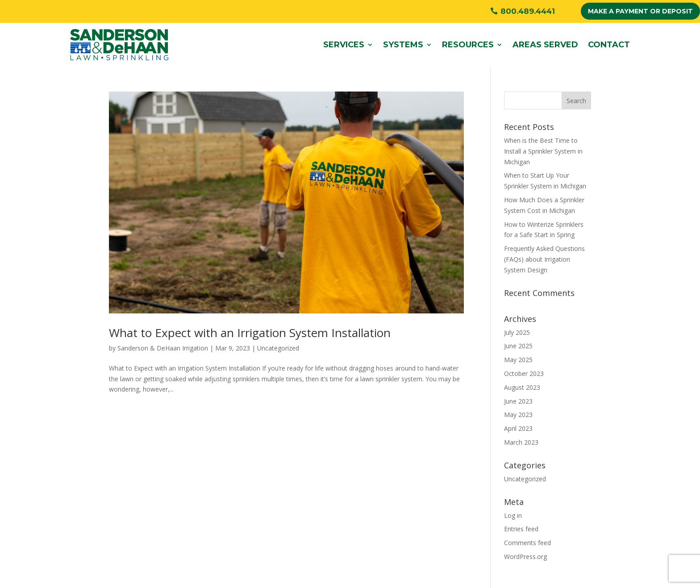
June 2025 (518, 346)
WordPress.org (525, 557)
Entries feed (521, 529)
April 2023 (518, 428)
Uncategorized (278, 348)
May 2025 (518, 360)
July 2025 (517, 332)
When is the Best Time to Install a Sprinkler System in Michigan (543, 151)
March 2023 (521, 442)
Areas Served (545, 45)
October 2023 (524, 373)
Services (344, 45)
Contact (609, 45)
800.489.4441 (528, 11)
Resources (468, 45)
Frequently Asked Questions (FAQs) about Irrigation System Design (544, 259)
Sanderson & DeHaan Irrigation (163, 348)
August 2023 (522, 387)
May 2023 (518, 415)
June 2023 (518, 401)
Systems (403, 45)
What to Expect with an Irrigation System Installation (250, 333)
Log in (513, 515)
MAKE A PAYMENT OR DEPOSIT (640, 11)
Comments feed (527, 543)
